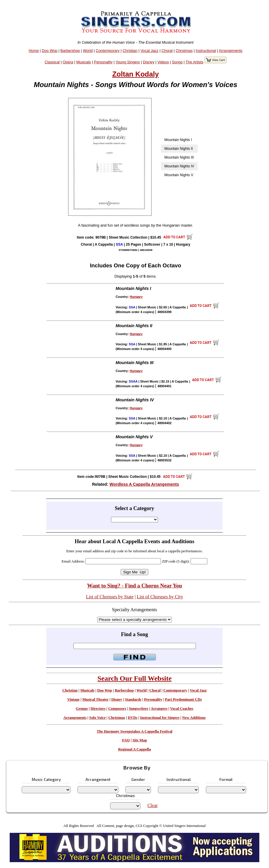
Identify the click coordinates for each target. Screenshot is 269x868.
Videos (163, 62)
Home (34, 51)
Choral (167, 51)
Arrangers (159, 709)
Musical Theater (95, 699)
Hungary (136, 297)
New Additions (194, 718)
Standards (133, 699)
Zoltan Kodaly (136, 74)
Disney (149, 62)
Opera (68, 62)
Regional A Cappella (134, 749)
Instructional (206, 51)
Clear (153, 805)
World (88, 51)
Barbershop (70, 51)
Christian (130, 51)
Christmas (184, 51)
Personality (103, 62)
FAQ (126, 740)
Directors (98, 709)
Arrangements (231, 51)
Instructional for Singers (160, 718)
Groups (82, 709)
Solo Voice (97, 718)
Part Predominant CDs (184, 699)
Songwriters (139, 709)
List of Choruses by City (160, 597)
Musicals (84, 62)
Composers (117, 709)
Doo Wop (49, 51)
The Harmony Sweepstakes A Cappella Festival (134, 731)
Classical (52, 62)
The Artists (194, 62)
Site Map (140, 740)
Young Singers (128, 62)
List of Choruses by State (110, 597)
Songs (177, 62)
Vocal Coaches (182, 709)
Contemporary (108, 51)
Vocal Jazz (149, 51)
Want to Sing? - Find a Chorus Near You (134, 586)
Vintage (73, 699)
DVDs (133, 718)
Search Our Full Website (135, 678)
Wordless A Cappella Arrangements (144, 484)
